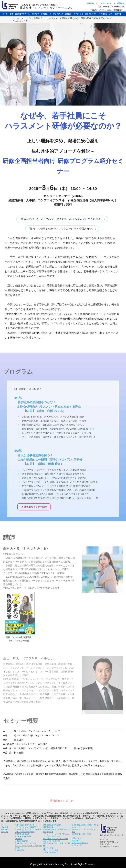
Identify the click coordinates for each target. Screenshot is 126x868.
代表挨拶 (5, 827)
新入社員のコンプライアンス (25, 843)
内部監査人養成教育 (22, 834)
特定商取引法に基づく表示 (82, 834)
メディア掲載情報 (50, 852)
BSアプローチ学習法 (40, 14)
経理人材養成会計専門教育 (25, 832)
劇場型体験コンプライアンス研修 (56, 839)
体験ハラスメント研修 (52, 841)
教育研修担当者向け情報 (52, 825)
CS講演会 (18, 839)
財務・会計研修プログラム (20, 14)
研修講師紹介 (20, 850)
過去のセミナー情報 (51, 850)
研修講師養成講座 (21, 841)
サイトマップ (77, 845)
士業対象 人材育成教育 (23, 836)
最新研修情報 (48, 827)
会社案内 (90, 3)
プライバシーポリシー (80, 843)
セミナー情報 (48, 848)
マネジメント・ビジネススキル (85, 14)
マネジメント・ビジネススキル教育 (28, 829)
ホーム (5, 14)
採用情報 (121, 3)
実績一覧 (5, 832)
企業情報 (118, 14)
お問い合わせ (106, 3)
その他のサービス (106, 14)
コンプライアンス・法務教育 (61, 14)
